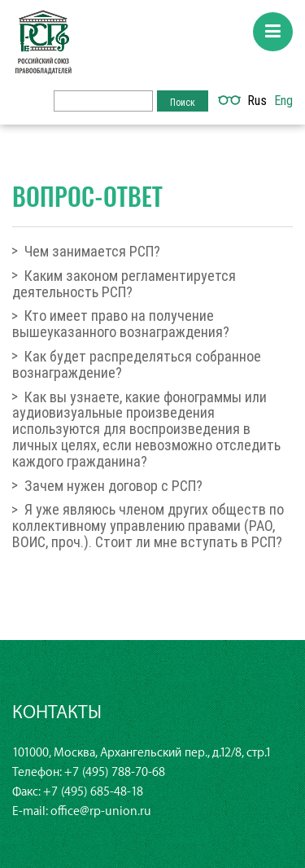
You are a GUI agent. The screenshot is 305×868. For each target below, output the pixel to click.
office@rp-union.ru (101, 811)
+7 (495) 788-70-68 (115, 772)
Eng (283, 100)
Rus (257, 100)
